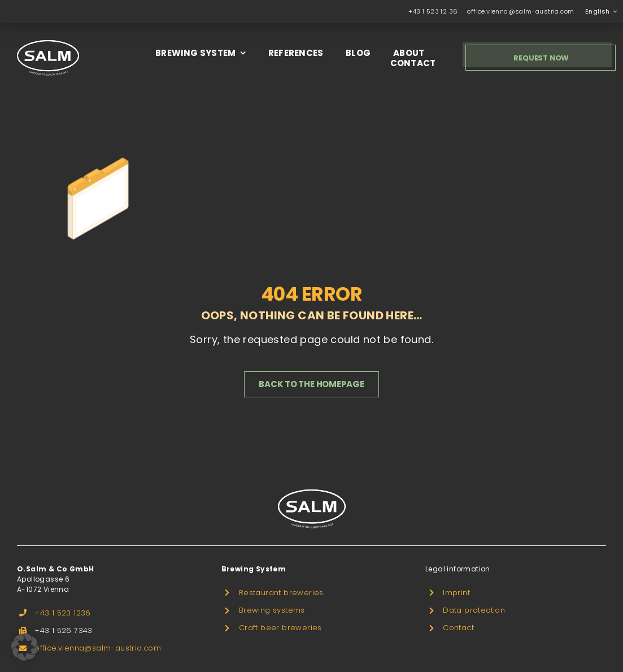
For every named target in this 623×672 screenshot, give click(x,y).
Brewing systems (272, 610)
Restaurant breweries (281, 593)
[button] (25, 647)
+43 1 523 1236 (63, 613)
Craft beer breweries (280, 628)
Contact (458, 628)
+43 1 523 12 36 (433, 11)
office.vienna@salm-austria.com (520, 11)
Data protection (474, 610)
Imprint (456, 593)
